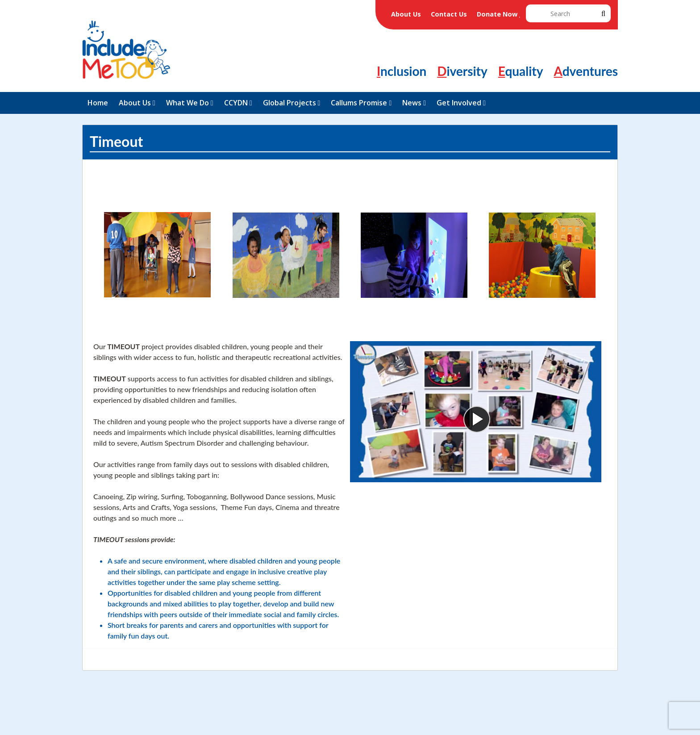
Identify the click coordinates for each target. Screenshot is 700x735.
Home (98, 103)
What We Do (187, 103)
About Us (406, 14)
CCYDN (236, 103)
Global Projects (290, 103)
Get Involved (459, 103)
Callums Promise (359, 103)
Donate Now (499, 14)
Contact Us (449, 14)
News (412, 103)
